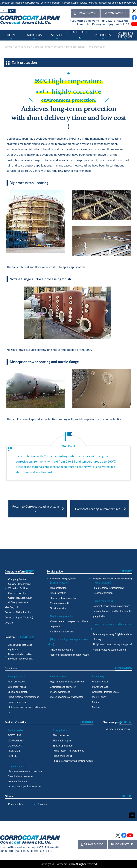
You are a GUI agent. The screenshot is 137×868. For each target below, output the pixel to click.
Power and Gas (100, 687)
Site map (42, 804)
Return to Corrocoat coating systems (36, 509)
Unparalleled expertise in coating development (21, 656)
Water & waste (100, 682)
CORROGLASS (16, 741)
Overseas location (18, 593)
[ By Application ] (16, 676)
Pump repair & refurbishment (108, 588)
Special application (18, 692)
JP (4, 11)
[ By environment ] (58, 676)
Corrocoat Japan (65, 864)
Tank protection (58, 588)
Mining (96, 702)
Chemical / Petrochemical (106, 692)
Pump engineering (17, 702)
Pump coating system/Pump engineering (112, 578)
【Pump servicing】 (102, 583)
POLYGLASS (14, 735)
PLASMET (13, 756)
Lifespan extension (103, 593)
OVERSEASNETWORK (126, 35)
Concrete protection (61, 603)
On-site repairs (58, 608)
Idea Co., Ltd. (12, 607)
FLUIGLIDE (14, 751)
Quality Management (19, 584)
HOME (11, 35)
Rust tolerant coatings (62, 650)
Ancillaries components (62, 631)
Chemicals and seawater (63, 687)
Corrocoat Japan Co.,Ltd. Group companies (20, 600)
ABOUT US (34, 35)
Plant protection (16, 682)
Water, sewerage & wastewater (67, 697)
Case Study (11, 668)
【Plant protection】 (60, 583)
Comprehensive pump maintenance (111, 606)
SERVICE (57, 35)
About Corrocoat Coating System (20, 647)
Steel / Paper (99, 697)
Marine (96, 707)
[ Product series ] (15, 730)
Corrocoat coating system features (98, 509)
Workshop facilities (18, 588)
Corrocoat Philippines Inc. (18, 612)
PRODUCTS (103, 35)
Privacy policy (16, 804)
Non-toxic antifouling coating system (69, 655)
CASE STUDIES (80, 35)
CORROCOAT (15, 746)
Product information (16, 722)
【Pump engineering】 (103, 601)
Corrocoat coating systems (63, 578)
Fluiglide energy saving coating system (73, 761)
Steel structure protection (64, 598)
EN (12, 11)
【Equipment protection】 (63, 616)
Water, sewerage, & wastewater (25, 786)
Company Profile (17, 579)
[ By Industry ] (98, 676)
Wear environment (60, 692)
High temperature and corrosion (67, 682)
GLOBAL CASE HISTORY (118, 729)
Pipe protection (58, 593)
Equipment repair (17, 687)
